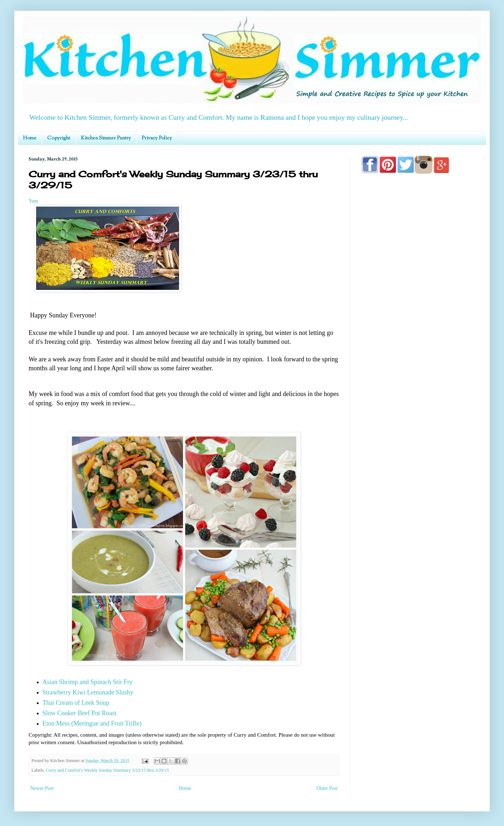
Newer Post (42, 788)
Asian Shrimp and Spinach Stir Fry (88, 682)
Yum (33, 201)
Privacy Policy (157, 138)
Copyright (59, 138)
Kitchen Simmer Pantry (106, 138)
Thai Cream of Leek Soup (76, 703)
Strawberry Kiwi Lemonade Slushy (88, 692)
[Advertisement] (418, 383)
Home (30, 138)
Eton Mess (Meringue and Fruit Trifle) (92, 723)
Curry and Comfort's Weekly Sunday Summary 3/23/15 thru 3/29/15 (107, 770)
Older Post (327, 788)
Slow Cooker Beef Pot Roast (80, 713)
